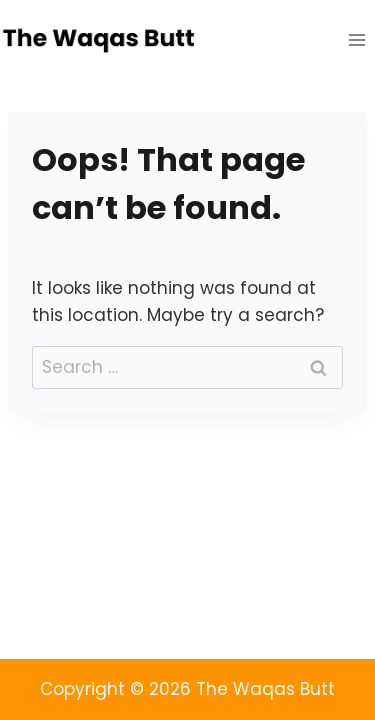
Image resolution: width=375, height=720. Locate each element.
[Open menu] (356, 39)
